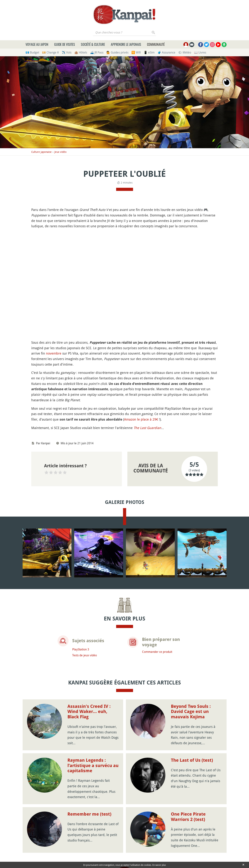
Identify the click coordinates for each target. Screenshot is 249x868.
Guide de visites (65, 44)
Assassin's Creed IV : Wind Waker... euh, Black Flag (89, 712)
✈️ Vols (67, 52)
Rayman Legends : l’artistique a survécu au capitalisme (93, 766)
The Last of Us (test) (192, 760)
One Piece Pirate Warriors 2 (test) (188, 817)
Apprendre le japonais (126, 44)
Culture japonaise (41, 152)
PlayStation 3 (81, 649)
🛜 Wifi (136, 52)
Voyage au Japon (37, 44)
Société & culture (93, 44)
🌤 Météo (185, 52)
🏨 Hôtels (81, 52)
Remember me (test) (89, 814)
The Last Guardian (147, 428)
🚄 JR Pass (97, 52)
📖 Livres (200, 52)
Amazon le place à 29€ (141, 419)
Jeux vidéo (60, 152)
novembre (54, 353)
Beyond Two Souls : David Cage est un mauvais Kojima (191, 712)
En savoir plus (159, 865)
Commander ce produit (157, 652)
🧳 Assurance (166, 52)
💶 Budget (32, 52)
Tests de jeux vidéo (85, 655)
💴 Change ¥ (50, 52)
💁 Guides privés (117, 52)
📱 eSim (149, 52)
